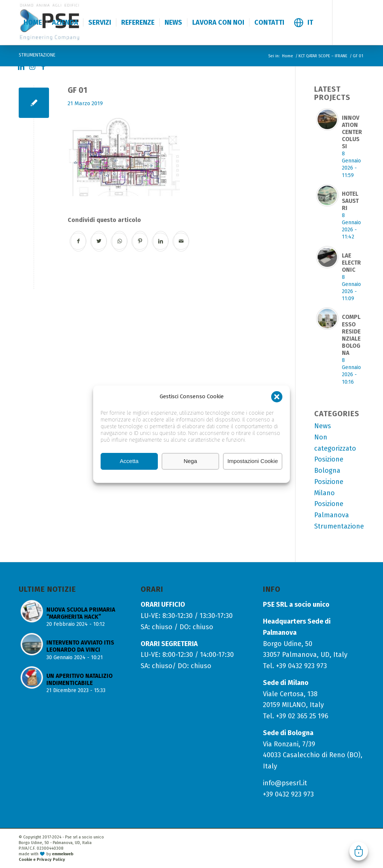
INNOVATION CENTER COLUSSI (352, 132)
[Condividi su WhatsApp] (120, 241)
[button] (277, 397)
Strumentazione (339, 526)
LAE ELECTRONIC (351, 263)
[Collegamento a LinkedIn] (21, 67)
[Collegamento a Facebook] (43, 67)
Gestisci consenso (359, 851)
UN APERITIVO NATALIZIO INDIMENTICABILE (79, 680)
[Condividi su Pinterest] (140, 241)
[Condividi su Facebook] (78, 241)
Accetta (129, 461)
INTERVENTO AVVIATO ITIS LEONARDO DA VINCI (80, 646)
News (323, 426)
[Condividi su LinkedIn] (161, 241)
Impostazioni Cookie (253, 461)
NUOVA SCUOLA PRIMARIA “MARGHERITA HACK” (81, 613)
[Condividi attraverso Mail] (181, 241)
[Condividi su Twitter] (99, 241)
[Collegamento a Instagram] (32, 67)
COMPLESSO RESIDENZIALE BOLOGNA (351, 335)
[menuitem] (33, 22)
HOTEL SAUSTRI (350, 201)
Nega (190, 461)
